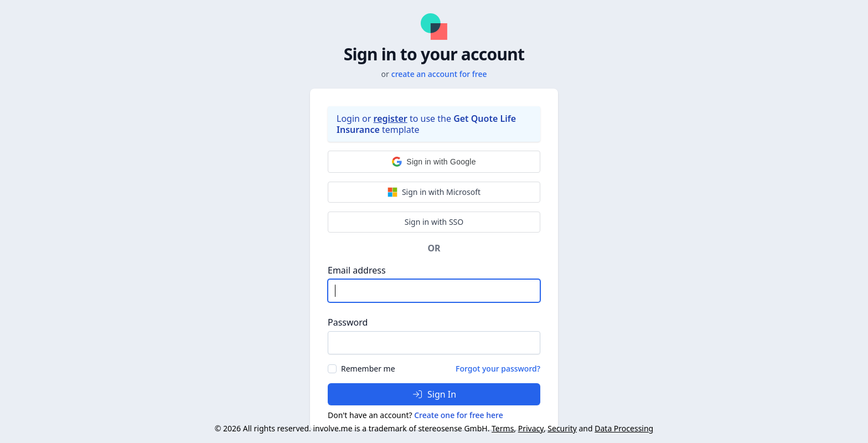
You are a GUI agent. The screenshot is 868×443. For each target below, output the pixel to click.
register (391, 119)
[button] (434, 162)
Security (562, 428)
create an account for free (439, 74)
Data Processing (624, 428)
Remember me (368, 369)
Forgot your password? (498, 369)
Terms (503, 428)
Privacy (531, 428)
